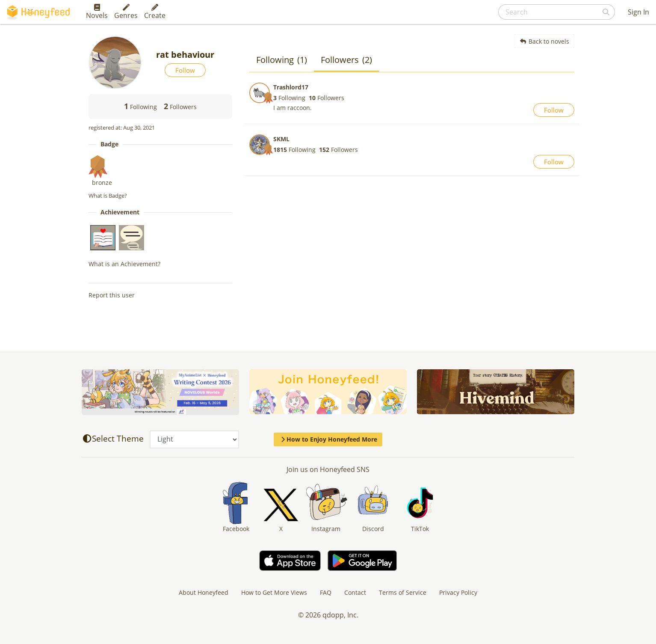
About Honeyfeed (204, 592)
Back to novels (545, 41)
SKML (281, 139)
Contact (355, 592)
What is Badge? (108, 196)
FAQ (326, 592)
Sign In (638, 12)
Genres (126, 12)
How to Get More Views (274, 592)
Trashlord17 (291, 87)
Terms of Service (403, 592)
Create (155, 12)
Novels (97, 12)
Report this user (112, 295)
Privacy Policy (458, 592)
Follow (185, 70)
